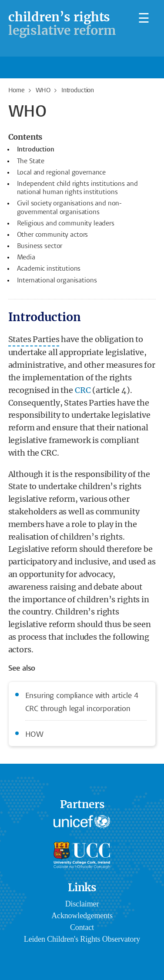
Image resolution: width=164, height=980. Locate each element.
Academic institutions (49, 269)
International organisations (57, 281)
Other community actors (53, 235)
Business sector (40, 246)
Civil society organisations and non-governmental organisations (70, 208)
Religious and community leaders (66, 224)
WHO (43, 91)
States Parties (34, 339)
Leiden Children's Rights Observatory (82, 939)
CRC (83, 390)
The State (31, 161)
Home (17, 91)
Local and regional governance (62, 173)
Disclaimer (82, 904)
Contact (82, 927)
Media (26, 258)
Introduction (36, 150)
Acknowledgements (82, 916)
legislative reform (62, 24)
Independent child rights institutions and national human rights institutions (77, 188)
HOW (35, 735)
